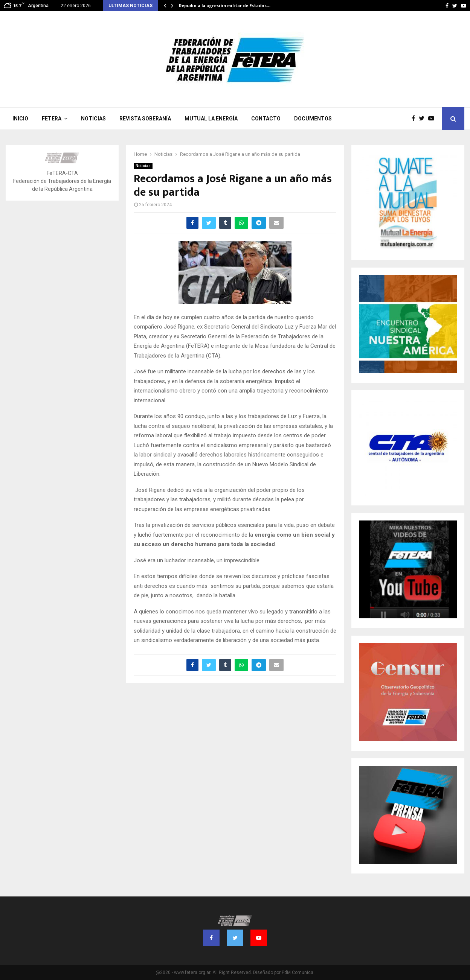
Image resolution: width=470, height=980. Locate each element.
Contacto (266, 119)
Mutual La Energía (211, 119)
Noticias (93, 119)
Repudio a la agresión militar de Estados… (225, 6)
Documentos (313, 119)
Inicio (20, 119)
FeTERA (52, 119)
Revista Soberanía (145, 119)
